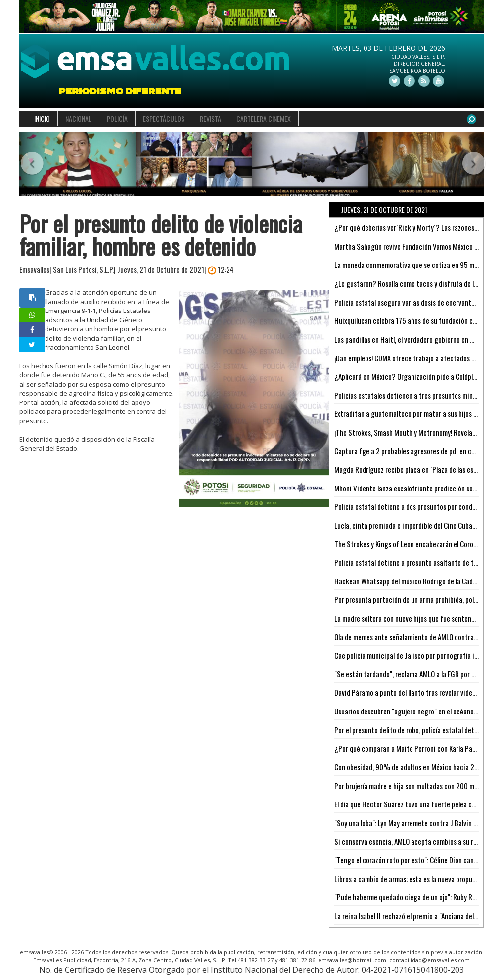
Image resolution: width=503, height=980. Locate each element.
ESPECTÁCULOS (164, 118)
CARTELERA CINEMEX (264, 118)
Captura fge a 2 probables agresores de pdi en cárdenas (414, 451)
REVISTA (210, 118)
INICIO (42, 118)
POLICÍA (117, 118)
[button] (31, 164)
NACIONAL (78, 118)
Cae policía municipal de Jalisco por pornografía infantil (414, 655)
